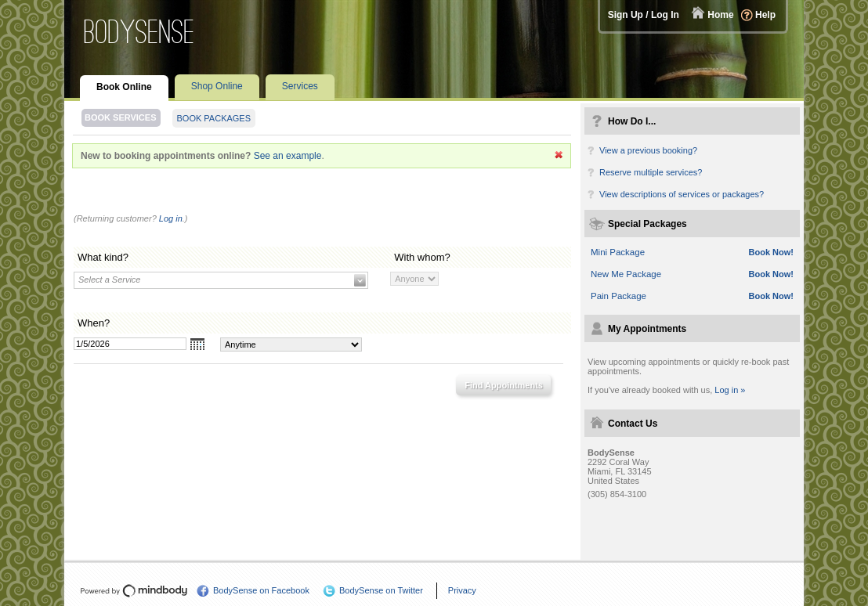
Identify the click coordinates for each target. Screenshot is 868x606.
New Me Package (626, 274)
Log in (171, 218)
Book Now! (771, 252)
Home (720, 15)
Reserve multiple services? (651, 172)
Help (765, 15)
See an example (288, 156)
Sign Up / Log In (644, 15)
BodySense (139, 32)
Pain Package (618, 296)
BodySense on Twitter (381, 590)
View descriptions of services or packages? (682, 194)
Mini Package (618, 252)
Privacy (462, 590)
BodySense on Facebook (261, 590)
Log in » (730, 390)
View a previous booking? (648, 150)
